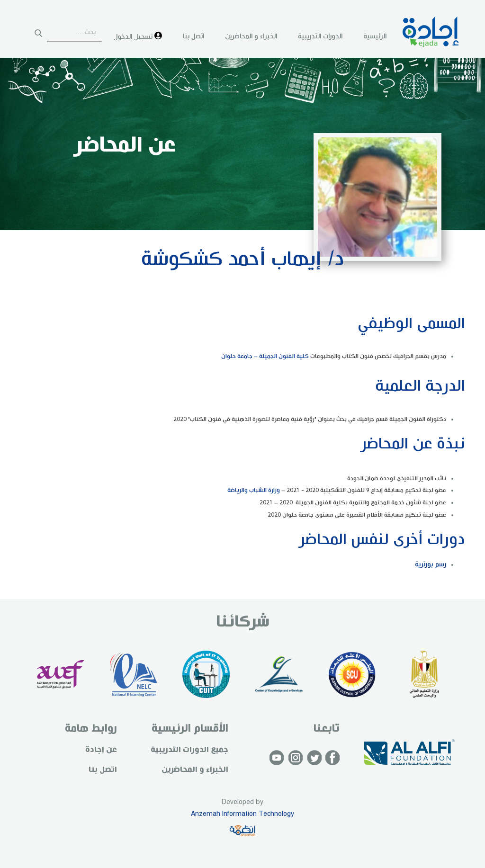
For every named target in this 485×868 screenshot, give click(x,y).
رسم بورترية (431, 564)
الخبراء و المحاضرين (251, 36)
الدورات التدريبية (320, 36)
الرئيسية (375, 36)
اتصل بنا (193, 36)
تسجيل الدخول (138, 36)
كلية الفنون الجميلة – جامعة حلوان (265, 356)
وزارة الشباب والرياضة (254, 490)
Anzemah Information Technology (242, 814)
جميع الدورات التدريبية (189, 750)
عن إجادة (101, 750)
